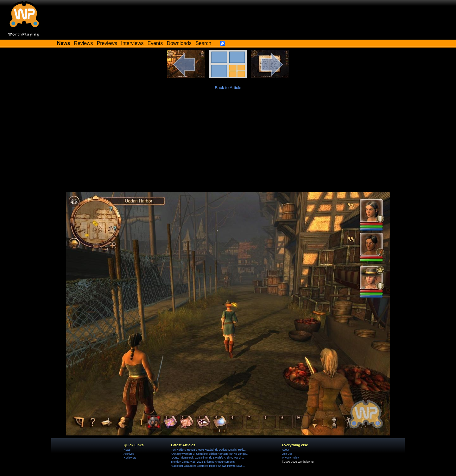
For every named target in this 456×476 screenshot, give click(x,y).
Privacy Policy (290, 458)
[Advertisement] (228, 145)
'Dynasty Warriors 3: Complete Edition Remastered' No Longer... (210, 454)
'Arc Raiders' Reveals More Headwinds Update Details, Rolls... (209, 450)
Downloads (179, 43)
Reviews (84, 43)
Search (203, 43)
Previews (107, 43)
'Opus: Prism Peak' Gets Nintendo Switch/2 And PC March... (207, 458)
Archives (129, 454)
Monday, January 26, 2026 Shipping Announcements (203, 462)
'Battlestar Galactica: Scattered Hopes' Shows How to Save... (208, 466)
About (285, 450)
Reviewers (130, 458)
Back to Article (228, 88)
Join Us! (287, 454)
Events (155, 43)
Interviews (132, 43)
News (127, 450)
